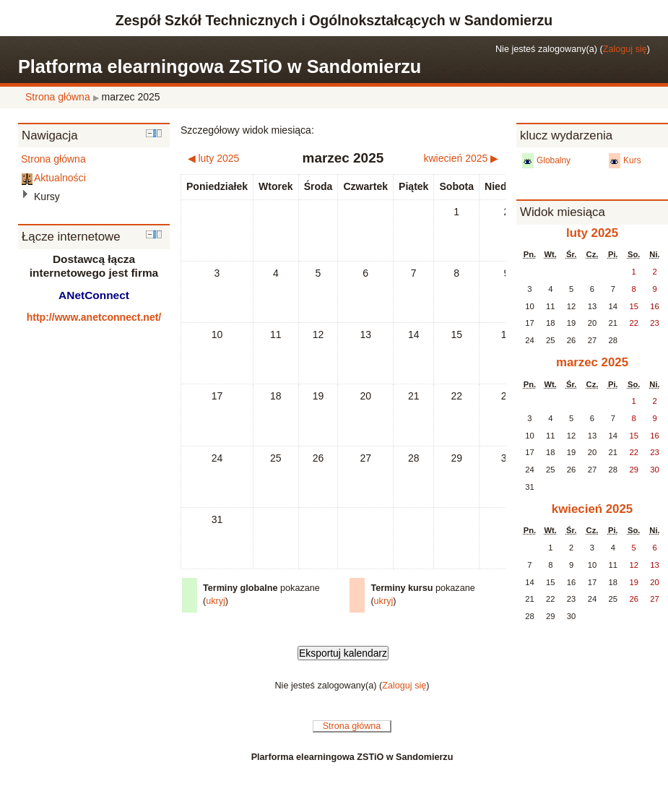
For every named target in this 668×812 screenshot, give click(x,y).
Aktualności (60, 178)
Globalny (554, 160)
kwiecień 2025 (592, 509)
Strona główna (58, 97)
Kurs (632, 160)
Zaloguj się (625, 49)
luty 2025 (592, 233)
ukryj (216, 601)
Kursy (47, 196)
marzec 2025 (131, 97)
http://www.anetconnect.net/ (94, 317)
